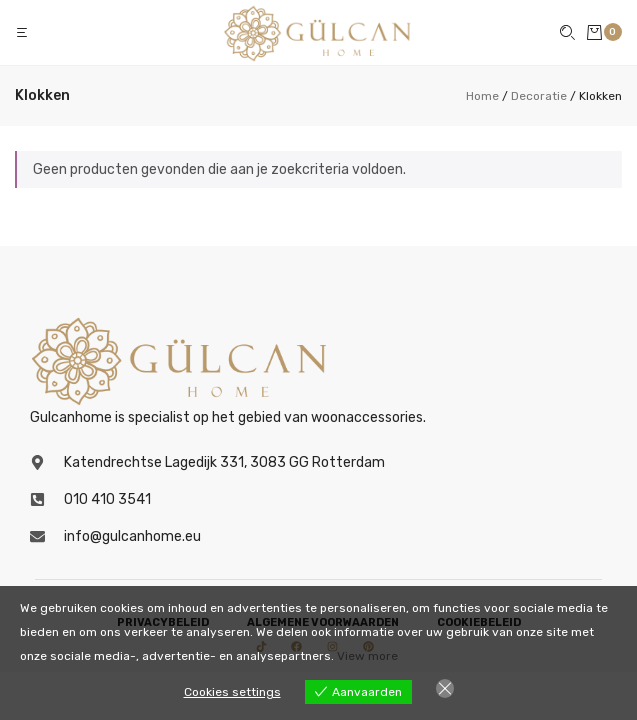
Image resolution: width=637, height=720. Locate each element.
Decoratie (539, 96)
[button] (24, 32)
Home (482, 96)
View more (367, 656)
